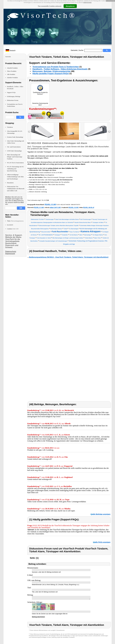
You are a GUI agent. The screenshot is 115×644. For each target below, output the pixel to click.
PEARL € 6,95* (74, 207)
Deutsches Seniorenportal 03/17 (40, 104)
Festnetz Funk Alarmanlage (15, 137)
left (29, 131)
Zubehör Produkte (12, 78)
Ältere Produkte (12, 71)
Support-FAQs (11, 93)
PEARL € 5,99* (50, 204)
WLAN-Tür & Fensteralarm (15, 163)
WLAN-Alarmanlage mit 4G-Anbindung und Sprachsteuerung (16, 169)
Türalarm (10, 127)
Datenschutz (87, 3)
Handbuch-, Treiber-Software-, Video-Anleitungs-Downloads (60, 69)
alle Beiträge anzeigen (101, 514)
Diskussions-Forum (13, 100)
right (109, 131)
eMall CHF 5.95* (55, 207)
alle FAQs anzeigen (103, 542)
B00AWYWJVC (76, 205)
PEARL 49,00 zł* (89, 207)
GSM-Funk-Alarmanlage (14, 151)
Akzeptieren (70, 6)
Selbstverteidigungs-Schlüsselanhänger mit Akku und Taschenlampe (15, 177)
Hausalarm (10, 183)
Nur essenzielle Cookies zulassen (50, 6)
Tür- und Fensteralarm (14, 147)
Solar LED (13, 229)
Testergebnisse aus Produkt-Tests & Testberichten (56, 67)
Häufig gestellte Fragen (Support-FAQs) (51, 74)
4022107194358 (65, 205)
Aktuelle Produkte (12, 68)
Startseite (74, 50)
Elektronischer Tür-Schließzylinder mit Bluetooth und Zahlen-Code (16, 189)
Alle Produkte (11, 74)
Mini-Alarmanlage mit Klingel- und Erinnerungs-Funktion (15, 157)
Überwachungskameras (15, 221)
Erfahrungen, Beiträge (14, 96)
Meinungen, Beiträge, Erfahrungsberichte (51, 71)
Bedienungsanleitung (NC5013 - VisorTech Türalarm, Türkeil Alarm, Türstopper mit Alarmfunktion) (69, 257)
